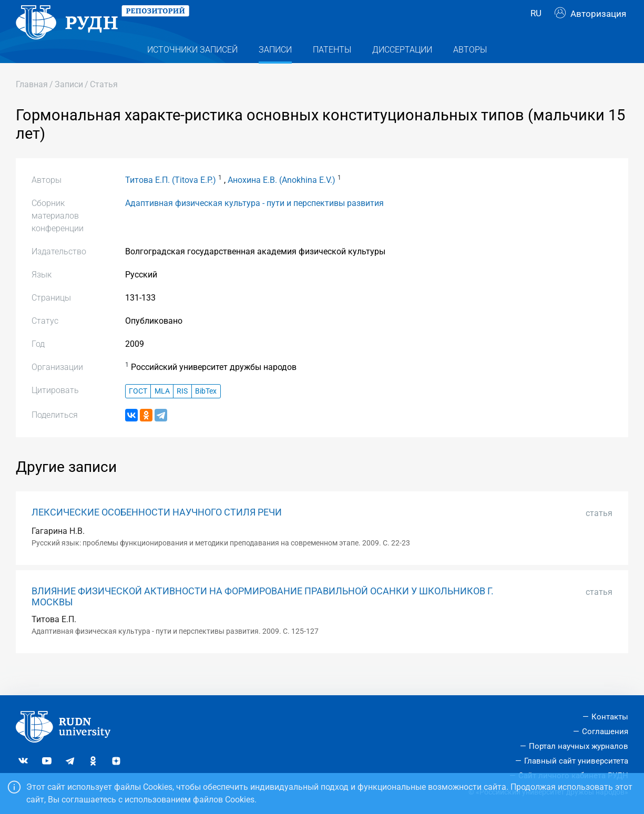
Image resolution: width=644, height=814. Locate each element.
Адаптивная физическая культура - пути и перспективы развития (254, 224)
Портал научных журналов (579, 746)
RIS (182, 412)
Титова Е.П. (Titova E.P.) (171, 201)
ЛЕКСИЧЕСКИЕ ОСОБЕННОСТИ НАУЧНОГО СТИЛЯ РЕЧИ (157, 533)
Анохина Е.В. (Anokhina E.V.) (282, 201)
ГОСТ (138, 412)
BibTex (206, 412)
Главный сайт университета (576, 761)
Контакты (610, 717)
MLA (162, 412)
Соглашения (605, 731)
